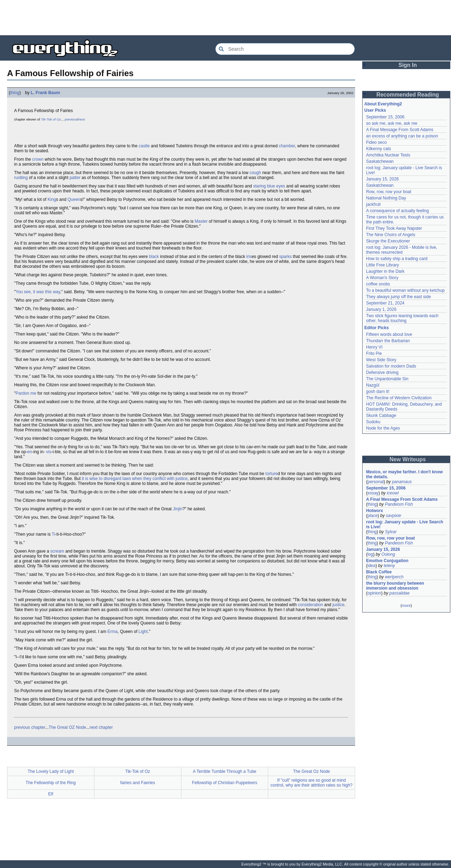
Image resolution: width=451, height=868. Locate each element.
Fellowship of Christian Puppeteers (225, 783)
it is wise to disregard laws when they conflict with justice (135, 479)
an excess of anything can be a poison (402, 136)
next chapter (101, 727)
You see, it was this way (38, 292)
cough (255, 173)
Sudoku (373, 422)
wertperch (394, 577)
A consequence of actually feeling (397, 211)
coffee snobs (378, 284)
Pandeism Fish (399, 504)
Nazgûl (373, 385)
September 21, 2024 (385, 303)
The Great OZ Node (67, 727)
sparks (285, 257)
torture (271, 474)
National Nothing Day (386, 198)
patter (75, 178)
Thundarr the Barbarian (388, 341)
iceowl (393, 493)
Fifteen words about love (389, 334)
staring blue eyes (269, 186)
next (82, 119)
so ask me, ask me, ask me (392, 123)
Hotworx (375, 511)
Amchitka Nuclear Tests (388, 155)
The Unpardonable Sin (387, 379)
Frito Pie (374, 353)
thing (15, 93)
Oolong (388, 554)
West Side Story (381, 360)
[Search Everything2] (285, 49)
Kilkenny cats (379, 149)
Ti (54, 534)
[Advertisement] (225, 18)
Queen (74, 199)
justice (338, 605)
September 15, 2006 (385, 117)
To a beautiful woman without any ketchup (405, 290)
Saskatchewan (380, 161)
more (406, 605)
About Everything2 (383, 104)
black (154, 257)
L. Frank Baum (45, 93)
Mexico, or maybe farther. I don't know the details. (404, 474)
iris (249, 257)
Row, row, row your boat (389, 192)
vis (49, 452)
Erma (113, 632)
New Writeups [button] (408, 459)
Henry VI (374, 347)
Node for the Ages (383, 428)
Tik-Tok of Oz (51, 119)
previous (71, 119)
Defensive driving (382, 373)
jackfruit (373, 204)
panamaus (402, 482)
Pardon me (26, 393)
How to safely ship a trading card (397, 259)
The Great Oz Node (312, 771)
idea (372, 566)
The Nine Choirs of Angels (391, 235)
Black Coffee (379, 572)
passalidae (399, 593)
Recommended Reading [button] (408, 95)
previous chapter (30, 727)
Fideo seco (376, 142)
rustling (21, 178)
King (52, 199)
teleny (389, 566)
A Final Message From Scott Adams (400, 130)
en (29, 452)
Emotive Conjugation (387, 561)
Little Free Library (382, 265)
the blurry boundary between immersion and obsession (395, 586)
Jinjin (178, 509)
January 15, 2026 (382, 179)
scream (57, 551)
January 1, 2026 (381, 309)
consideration (310, 605)
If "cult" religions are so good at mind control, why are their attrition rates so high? (312, 783)
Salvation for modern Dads (391, 366)
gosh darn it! (378, 392)
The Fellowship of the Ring (51, 783)
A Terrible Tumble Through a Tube (224, 771)
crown (38, 159)
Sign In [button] (408, 65)
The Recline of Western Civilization (399, 398)
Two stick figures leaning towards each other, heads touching (402, 318)
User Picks (375, 110)
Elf (51, 794)
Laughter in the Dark (385, 271)
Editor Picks (376, 328)
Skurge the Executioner (388, 241)
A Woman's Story (382, 278)
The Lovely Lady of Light (51, 771)
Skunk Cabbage (381, 415)
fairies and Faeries (138, 783)
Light (143, 632)
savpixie (393, 516)
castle (144, 146)
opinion (374, 593)
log (370, 554)
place (373, 516)
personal (376, 482)
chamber (287, 146)
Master (201, 221)
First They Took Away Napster (394, 228)
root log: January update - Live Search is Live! (405, 524)
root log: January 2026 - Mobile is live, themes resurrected (402, 250)
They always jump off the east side (399, 297)
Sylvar (391, 532)
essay (373, 493)
